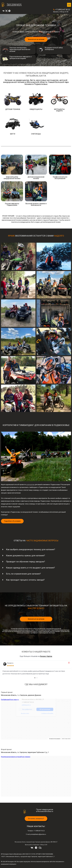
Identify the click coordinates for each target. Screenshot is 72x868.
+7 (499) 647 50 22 (62, 10)
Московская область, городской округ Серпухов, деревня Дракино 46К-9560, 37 (36, 842)
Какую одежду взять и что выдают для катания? (30, 568)
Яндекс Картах (46, 656)
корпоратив (30, 485)
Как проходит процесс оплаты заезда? (25, 580)
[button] (36, 819)
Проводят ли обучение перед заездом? (25, 562)
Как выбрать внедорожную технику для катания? (31, 549)
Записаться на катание (36, 39)
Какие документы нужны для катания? (25, 556)
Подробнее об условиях (12, 521)
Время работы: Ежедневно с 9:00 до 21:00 (36, 845)
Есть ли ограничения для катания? (23, 574)
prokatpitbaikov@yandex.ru (36, 834)
